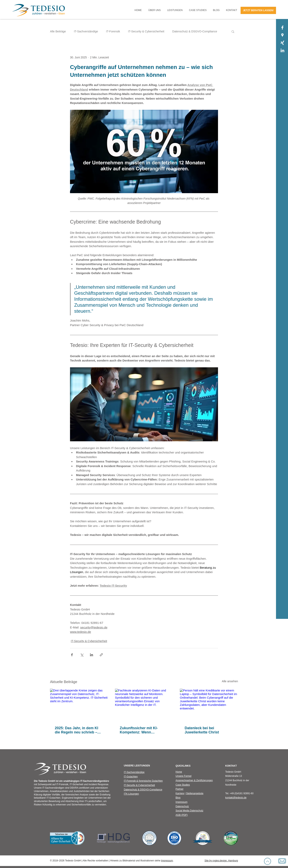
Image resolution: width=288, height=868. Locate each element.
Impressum (167, 861)
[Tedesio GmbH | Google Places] (282, 35)
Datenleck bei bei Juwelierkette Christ (202, 730)
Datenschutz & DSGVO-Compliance (195, 31)
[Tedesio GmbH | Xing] (282, 43)
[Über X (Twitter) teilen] (82, 655)
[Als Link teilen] (101, 655)
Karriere (180, 793)
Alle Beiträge (58, 31)
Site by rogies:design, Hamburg (221, 861)
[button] (154, 10)
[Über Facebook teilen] (72, 655)
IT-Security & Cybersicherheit (146, 31)
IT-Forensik (113, 31)
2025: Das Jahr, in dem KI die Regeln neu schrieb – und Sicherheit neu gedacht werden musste (78, 730)
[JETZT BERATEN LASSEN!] (258, 10)
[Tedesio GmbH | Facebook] (282, 28)
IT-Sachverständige (86, 31)
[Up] (267, 861)
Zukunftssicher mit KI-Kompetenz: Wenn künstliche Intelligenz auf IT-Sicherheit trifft (144, 730)
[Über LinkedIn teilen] (91, 655)
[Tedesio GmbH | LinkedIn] (282, 50)
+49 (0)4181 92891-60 (241, 793)
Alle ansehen (230, 681)
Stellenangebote (195, 793)
